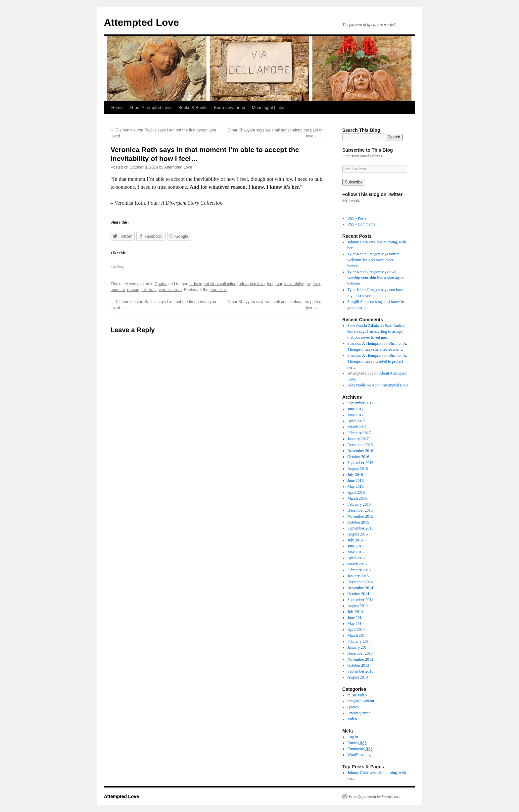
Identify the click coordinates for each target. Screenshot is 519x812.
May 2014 (356, 624)
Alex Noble (357, 385)
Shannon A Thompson (365, 343)
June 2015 (356, 546)
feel (270, 284)
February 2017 (359, 433)
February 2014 (359, 641)
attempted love (252, 284)
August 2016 (358, 469)
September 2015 (360, 528)
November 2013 (360, 659)
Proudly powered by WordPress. (374, 796)
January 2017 (358, 439)
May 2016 (356, 486)
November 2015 (360, 516)
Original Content (361, 701)
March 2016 (357, 498)
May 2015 (356, 552)
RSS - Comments (361, 224)
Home (117, 107)
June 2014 (356, 618)
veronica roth (170, 290)
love (316, 284)
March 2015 (357, 564)
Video (352, 719)
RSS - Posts (357, 218)
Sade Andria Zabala (363, 326)
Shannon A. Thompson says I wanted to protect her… (377, 361)
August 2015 (358, 534)
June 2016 (356, 481)
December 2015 (360, 510)
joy (308, 284)
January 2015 (358, 576)
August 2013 (358, 677)
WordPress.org (359, 755)
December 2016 (360, 445)
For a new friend (230, 107)
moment (118, 290)
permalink (218, 290)
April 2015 (356, 558)
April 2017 (356, 421)
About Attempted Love (151, 107)
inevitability (294, 284)
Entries (357, 743)
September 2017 (360, 403)
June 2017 (356, 409)
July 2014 (355, 612)
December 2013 (360, 653)
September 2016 (360, 463)
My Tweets (351, 200)
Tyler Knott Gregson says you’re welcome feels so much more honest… (374, 260)
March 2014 (357, 635)
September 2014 (360, 600)
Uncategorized (359, 713)
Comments (360, 749)
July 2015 (355, 540)
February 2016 (359, 504)
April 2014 (356, 630)
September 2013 (360, 671)
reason (133, 290)
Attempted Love (142, 22)
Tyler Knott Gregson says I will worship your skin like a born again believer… (376, 278)
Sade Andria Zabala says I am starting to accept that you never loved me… (376, 331)
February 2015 (359, 570)
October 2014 (358, 594)
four (279, 284)
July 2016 (355, 475)
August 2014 (358, 606)
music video (357, 695)
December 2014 (360, 582)
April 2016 (356, 492)
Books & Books (193, 107)
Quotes (161, 284)
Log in (353, 737)
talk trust (149, 290)
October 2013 (358, 665)
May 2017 (356, 415)
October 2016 (358, 457)
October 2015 (358, 522)
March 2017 (357, 427)
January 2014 (358, 647)
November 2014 (360, 588)
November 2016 (360, 451)
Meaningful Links (268, 107)
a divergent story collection (213, 284)
